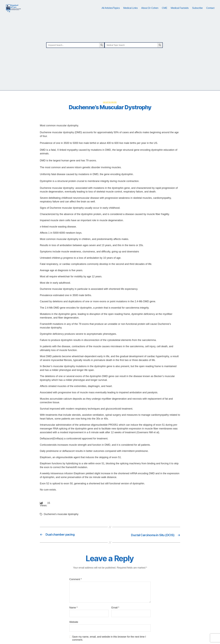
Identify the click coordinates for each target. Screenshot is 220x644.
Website (74, 632)
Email (115, 618)
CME (165, 13)
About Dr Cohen (150, 13)
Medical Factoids (180, 13)
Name (73, 618)
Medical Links (131, 13)
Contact (210, 13)
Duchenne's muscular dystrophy (61, 524)
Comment (75, 589)
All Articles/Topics (111, 13)
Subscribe (197, 13)
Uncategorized (110, 112)
